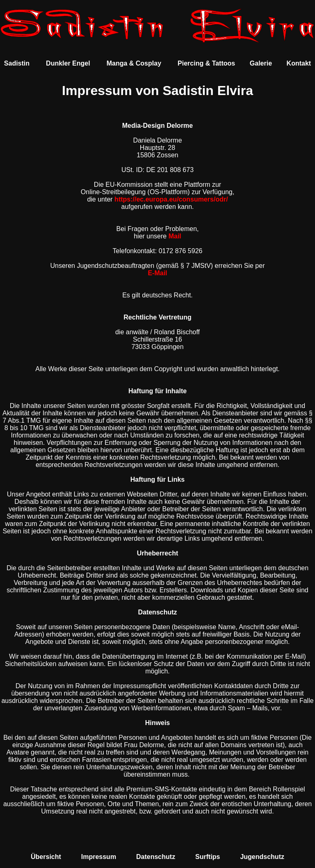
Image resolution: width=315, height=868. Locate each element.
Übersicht (46, 857)
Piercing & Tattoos (206, 63)
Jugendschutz (262, 857)
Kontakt (299, 63)
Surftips (208, 857)
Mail (175, 236)
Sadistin (17, 63)
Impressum (99, 857)
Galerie (261, 63)
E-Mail (157, 273)
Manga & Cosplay (134, 63)
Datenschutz (156, 857)
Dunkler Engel (68, 63)
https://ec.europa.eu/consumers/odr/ (171, 199)
